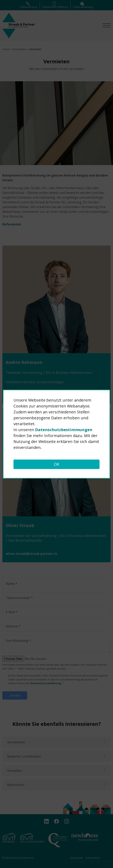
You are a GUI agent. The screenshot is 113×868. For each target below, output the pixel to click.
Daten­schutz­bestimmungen (64, 430)
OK (57, 464)
